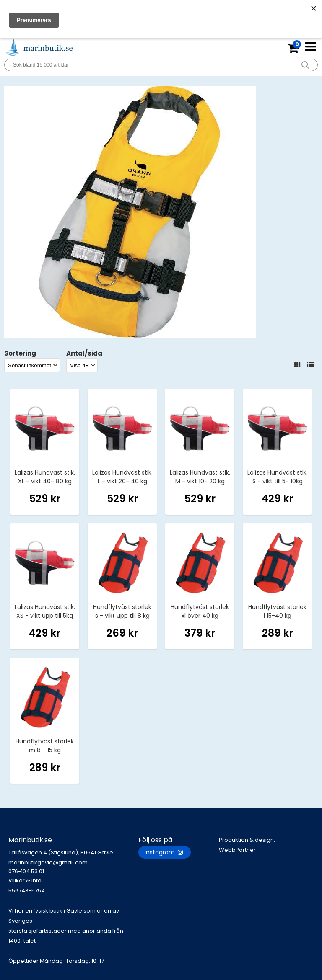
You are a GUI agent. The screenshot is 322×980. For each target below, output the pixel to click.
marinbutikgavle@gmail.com (73, 867)
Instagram (165, 852)
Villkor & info (25, 881)
